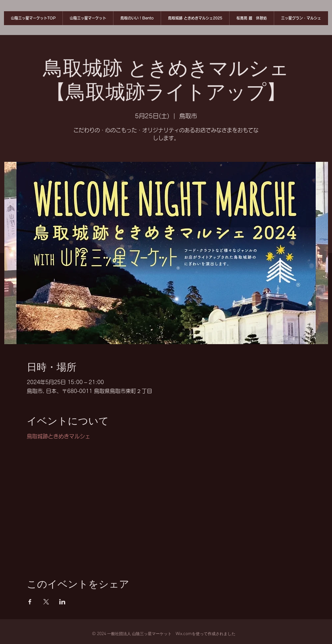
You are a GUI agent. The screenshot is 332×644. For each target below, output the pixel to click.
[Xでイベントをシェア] (46, 602)
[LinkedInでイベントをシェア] (62, 602)
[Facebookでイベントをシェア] (30, 602)
